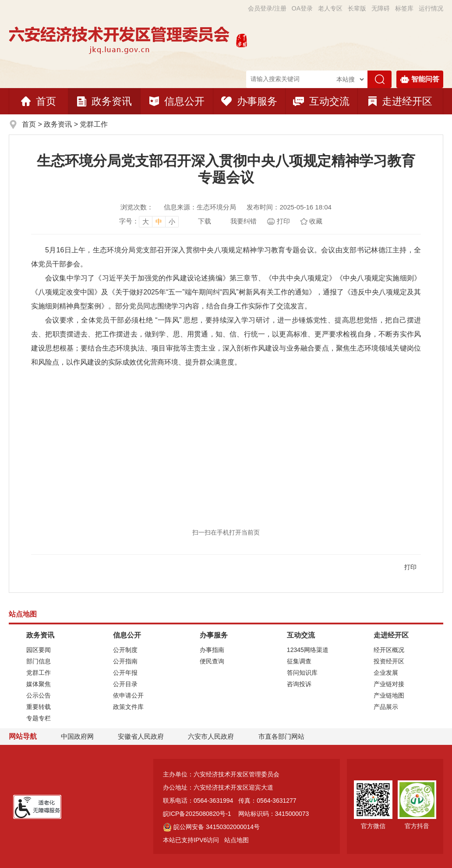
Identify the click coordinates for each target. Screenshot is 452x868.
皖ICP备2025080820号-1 (197, 814)
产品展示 (386, 707)
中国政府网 (77, 736)
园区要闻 (39, 650)
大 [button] (146, 221)
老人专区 (330, 8)
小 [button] (172, 221)
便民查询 (212, 661)
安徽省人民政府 (141, 736)
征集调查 (299, 661)
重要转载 (39, 707)
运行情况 (431, 8)
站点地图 (237, 840)
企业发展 (386, 673)
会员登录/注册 (267, 8)
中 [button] (159, 221)
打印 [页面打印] (283, 221)
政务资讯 (104, 101)
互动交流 (321, 101)
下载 (205, 221)
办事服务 (249, 101)
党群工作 (94, 124)
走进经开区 (400, 101)
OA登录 (302, 8)
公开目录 (125, 684)
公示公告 (39, 695)
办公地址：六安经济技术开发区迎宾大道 (218, 787)
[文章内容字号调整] (149, 221)
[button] (357, 8)
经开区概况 (389, 650)
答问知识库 (302, 673)
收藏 (316, 221)
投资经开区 (389, 661)
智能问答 (420, 79)
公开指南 (125, 661)
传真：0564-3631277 (267, 801)
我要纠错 (244, 221)
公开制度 (125, 650)
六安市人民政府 (211, 736)
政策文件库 (128, 707)
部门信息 (39, 661)
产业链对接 (389, 684)
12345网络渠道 (308, 650)
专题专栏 (39, 718)
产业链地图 (389, 695)
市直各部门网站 (285, 737)
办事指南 (212, 650)
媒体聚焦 (39, 684)
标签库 (404, 8)
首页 (39, 101)
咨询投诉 (299, 684)
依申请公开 (128, 695)
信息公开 (177, 101)
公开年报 (125, 673)
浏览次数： (137, 207)
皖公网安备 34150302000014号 (211, 827)
